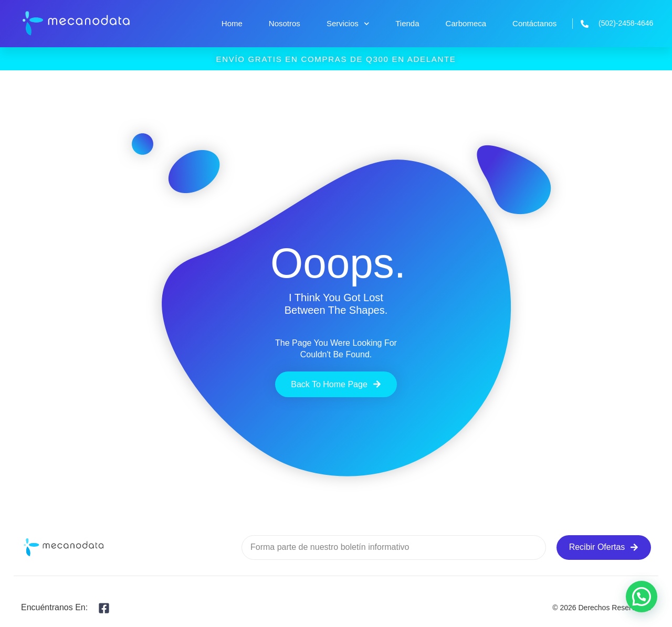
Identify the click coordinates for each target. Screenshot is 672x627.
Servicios (348, 24)
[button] (642, 597)
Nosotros (285, 23)
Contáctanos (534, 23)
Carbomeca (466, 23)
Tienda (407, 23)
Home (232, 23)
